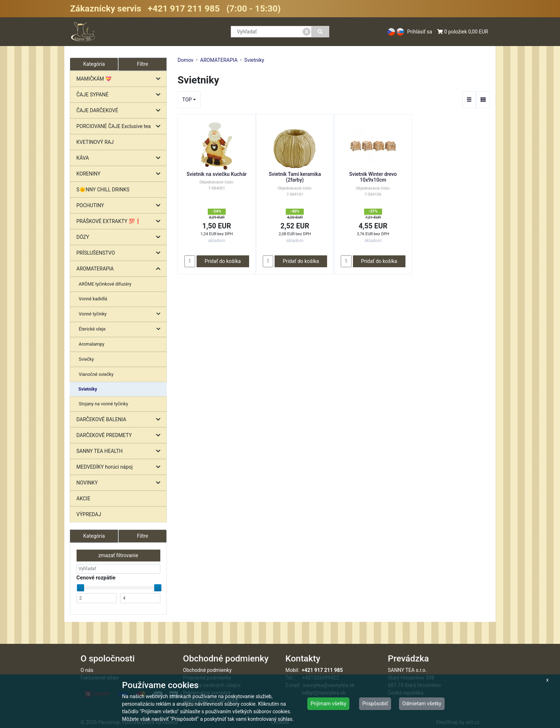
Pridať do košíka (223, 261)
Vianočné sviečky (96, 374)
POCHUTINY (120, 206)
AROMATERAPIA (120, 269)
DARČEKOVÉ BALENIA (120, 420)
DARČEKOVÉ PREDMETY (120, 435)
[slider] (81, 588)
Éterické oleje (121, 329)
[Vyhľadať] (320, 32)
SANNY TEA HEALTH (120, 451)
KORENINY (120, 174)
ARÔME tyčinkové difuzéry (105, 284)
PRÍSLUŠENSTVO (120, 253)
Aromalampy (91, 344)
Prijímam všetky (328, 704)
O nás (87, 670)
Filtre (143, 64)
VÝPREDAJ (89, 514)
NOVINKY (120, 483)
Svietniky (88, 389)
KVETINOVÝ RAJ (95, 142)
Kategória (94, 536)
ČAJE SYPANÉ (120, 95)
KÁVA (120, 158)
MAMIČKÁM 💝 (120, 79)
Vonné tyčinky (121, 314)
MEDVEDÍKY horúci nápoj (120, 467)
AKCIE (84, 499)
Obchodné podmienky (207, 670)
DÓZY (120, 237)
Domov (185, 60)
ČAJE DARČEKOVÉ (120, 111)
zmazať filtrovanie (118, 555)
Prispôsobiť (375, 704)
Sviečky (86, 359)
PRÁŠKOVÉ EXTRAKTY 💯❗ (120, 221)
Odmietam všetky (422, 704)
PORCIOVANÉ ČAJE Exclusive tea (120, 126)
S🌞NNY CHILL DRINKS (103, 190)
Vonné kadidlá (93, 299)
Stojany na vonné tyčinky (103, 404)
